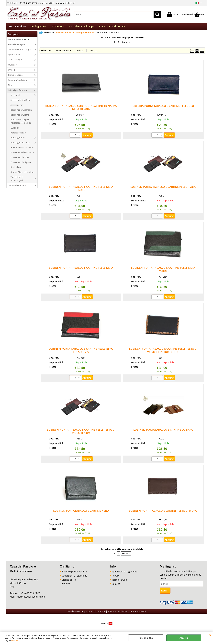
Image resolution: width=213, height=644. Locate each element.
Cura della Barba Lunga (19, 51)
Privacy (116, 577)
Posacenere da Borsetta (22, 153)
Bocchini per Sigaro (20, 116)
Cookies (15, 640)
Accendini (15, 96)
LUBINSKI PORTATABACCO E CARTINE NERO (81, 512)
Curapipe (15, 129)
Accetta (184, 638)
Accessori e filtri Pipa (20, 101)
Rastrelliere (16, 168)
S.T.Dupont (58, 27)
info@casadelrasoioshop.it (30, 598)
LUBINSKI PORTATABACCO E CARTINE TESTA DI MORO (163, 512)
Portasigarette (17, 139)
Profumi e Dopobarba (19, 40)
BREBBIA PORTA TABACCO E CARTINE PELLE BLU (163, 107)
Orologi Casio (39, 27)
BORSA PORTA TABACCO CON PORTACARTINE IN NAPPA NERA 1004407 (81, 108)
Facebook (65, 584)
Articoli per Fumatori (18, 91)
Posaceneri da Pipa (20, 158)
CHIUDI (210, 635)
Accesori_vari (17, 106)
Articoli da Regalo (16, 45)
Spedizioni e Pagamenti (74, 577)
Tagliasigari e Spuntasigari (17, 180)
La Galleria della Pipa (82, 27)
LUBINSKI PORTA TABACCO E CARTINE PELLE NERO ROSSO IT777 (81, 351)
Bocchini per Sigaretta (21, 111)
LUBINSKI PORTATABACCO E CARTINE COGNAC (163, 431)
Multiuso (12, 66)
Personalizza (146, 638)
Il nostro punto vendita (74, 573)
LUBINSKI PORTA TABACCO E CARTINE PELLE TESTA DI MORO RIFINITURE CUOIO (163, 351)
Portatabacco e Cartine (22, 149)
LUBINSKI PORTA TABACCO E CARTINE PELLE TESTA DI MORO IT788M (81, 432)
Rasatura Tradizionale (112, 27)
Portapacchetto (18, 134)
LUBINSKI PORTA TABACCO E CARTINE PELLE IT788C (163, 188)
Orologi (12, 71)
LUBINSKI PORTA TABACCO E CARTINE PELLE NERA (81, 269)
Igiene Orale (14, 56)
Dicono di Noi (69, 581)
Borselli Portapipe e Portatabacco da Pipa (21, 122)
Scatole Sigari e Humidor (22, 173)
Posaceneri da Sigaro (21, 163)
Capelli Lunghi (15, 61)
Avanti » (126, 43)
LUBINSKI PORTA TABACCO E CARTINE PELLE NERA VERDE (163, 270)
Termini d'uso (119, 581)
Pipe (10, 86)
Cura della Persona (17, 186)
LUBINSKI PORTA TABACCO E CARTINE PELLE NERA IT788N (81, 190)
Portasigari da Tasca (20, 144)
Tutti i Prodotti (17, 27)
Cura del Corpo (15, 76)
